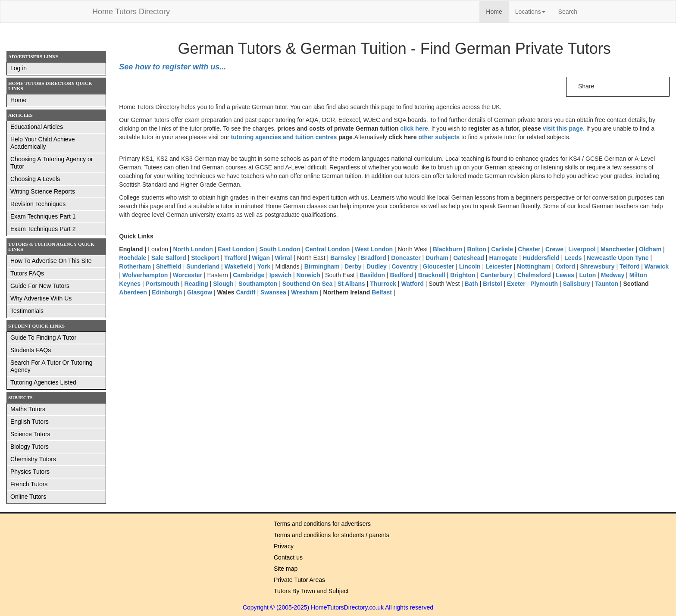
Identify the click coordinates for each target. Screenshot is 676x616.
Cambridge (249, 275)
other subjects (439, 137)
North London (194, 249)
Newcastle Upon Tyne (618, 258)
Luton (587, 275)
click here (414, 128)
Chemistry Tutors (33, 459)
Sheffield (169, 266)
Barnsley (343, 258)
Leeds (573, 258)
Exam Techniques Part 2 (43, 229)
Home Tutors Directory (131, 12)
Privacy (284, 546)
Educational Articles (37, 127)
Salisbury (576, 284)
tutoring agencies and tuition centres (284, 137)
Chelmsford (534, 275)
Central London (328, 249)
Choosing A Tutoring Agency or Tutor (52, 163)
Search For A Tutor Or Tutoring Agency (52, 366)
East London (236, 249)
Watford (412, 284)
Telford (629, 266)
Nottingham (534, 266)
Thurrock (383, 284)
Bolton (477, 249)
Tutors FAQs (27, 273)
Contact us (288, 557)
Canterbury (496, 275)
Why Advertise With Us (41, 298)
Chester (529, 249)
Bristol (492, 284)
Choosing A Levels (35, 179)
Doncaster (406, 258)
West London (374, 249)
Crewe (554, 249)
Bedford (402, 275)
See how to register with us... (172, 67)
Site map (286, 569)
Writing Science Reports (43, 191)
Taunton (607, 284)
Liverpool (582, 249)
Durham (437, 258)
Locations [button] (530, 12)
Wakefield (239, 266)
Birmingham (322, 266)
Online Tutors (28, 497)
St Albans (352, 284)
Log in (19, 68)
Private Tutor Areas (299, 580)
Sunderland (203, 266)
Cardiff (246, 292)
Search (568, 12)
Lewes (565, 275)
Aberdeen (133, 292)
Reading (196, 284)
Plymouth (544, 284)
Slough (223, 284)
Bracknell (432, 275)
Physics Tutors (30, 472)
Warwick (657, 266)
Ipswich (280, 275)
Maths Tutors (28, 409)
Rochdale (133, 258)
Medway (613, 275)
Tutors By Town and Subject (311, 591)
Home (497, 11)
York (264, 266)
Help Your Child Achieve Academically (42, 143)
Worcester (188, 275)
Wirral (284, 258)
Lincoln (470, 266)
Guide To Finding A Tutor (43, 338)
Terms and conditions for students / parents (332, 535)
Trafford (236, 258)
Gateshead (469, 258)
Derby (353, 266)
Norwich (308, 275)
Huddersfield (541, 258)
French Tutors (29, 484)
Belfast (382, 292)
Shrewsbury (597, 266)
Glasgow (200, 292)
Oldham (650, 249)
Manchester (617, 249)
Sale (158, 258)
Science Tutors (30, 434)
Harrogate (503, 258)
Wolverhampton (145, 275)
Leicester (499, 266)
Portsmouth (163, 284)
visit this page (563, 128)
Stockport (205, 258)
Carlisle (502, 249)
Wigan (261, 258)
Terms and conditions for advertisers (322, 524)
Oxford (566, 266)
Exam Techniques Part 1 (43, 216)
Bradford (374, 258)
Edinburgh (167, 292)
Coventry (405, 266)
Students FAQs (31, 350)
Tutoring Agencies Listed (43, 382)
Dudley (377, 266)
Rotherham (135, 266)
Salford (175, 258)
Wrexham (305, 292)
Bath (471, 284)
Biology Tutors (30, 447)
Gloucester (438, 266)
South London (281, 249)
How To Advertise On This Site (51, 261)
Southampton (258, 284)
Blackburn (448, 249)
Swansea (273, 292)
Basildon (372, 275)
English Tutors (30, 422)
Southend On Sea (308, 284)
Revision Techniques (38, 204)
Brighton (463, 275)
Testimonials (27, 311)
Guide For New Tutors (40, 286)
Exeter (516, 284)
